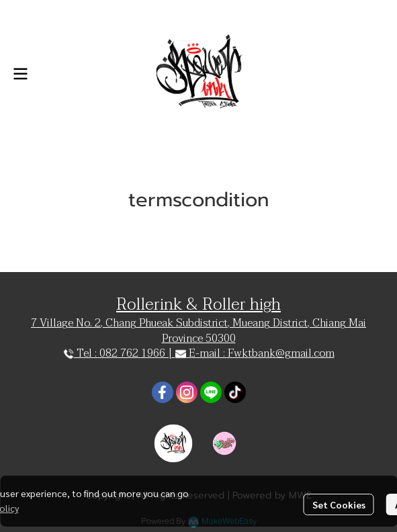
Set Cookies (339, 504)
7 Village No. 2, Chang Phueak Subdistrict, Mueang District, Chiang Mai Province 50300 (198, 330)
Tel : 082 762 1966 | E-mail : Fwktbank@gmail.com (199, 353)
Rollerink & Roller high (198, 305)
